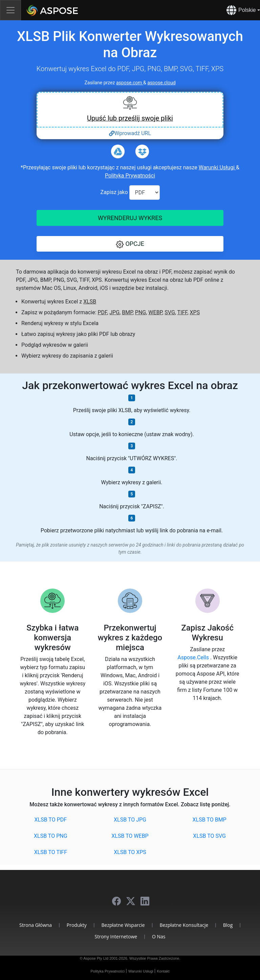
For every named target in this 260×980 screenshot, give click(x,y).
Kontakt (163, 971)
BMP (127, 312)
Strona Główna (36, 925)
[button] (130, 244)
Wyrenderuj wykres (130, 218)
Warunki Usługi (217, 167)
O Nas (159, 936)
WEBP (155, 312)
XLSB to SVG (209, 836)
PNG (140, 312)
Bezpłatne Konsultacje (184, 925)
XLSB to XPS (130, 852)
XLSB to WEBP (130, 836)
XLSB (90, 302)
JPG (114, 312)
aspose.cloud (161, 83)
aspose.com (130, 83)
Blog (228, 925)
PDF (103, 312)
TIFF (182, 312)
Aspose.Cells (194, 657)
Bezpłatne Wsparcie (123, 925)
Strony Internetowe (116, 936)
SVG (170, 312)
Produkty (77, 925)
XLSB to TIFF (51, 852)
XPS (195, 312)
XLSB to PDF (51, 820)
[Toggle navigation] (10, 10)
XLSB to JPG (130, 820)
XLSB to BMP (210, 820)
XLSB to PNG (50, 836)
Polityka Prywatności (130, 176)
